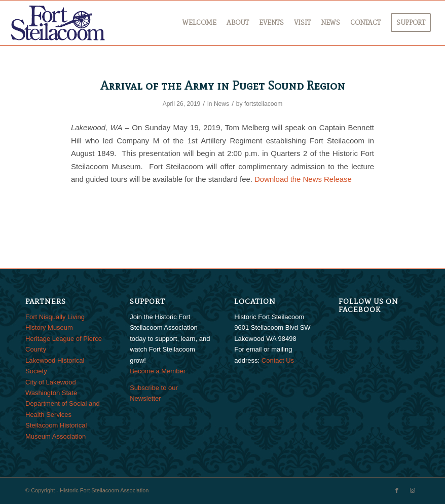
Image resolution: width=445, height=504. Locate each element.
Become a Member (158, 371)
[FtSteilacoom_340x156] (58, 23)
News (221, 104)
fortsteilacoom (263, 104)
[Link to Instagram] (412, 490)
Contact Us (278, 360)
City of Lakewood (51, 382)
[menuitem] (199, 23)
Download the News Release (303, 179)
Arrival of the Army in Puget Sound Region (223, 85)
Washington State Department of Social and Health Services (63, 404)
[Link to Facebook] (397, 490)
